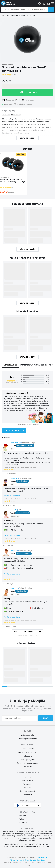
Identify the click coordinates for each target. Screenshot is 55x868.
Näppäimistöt (28, 780)
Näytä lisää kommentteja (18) (28, 632)
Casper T (14, 478)
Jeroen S (14, 551)
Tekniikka (32, 16)
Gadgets (24, 16)
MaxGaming (8, 64)
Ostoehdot (41, 860)
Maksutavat (28, 756)
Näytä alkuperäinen (12, 496)
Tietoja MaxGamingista (27, 752)
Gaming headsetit (27, 791)
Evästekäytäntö (27, 749)
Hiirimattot (27, 795)
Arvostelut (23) (10, 365)
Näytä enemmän (27, 249)
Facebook (23, 816)
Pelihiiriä (28, 777)
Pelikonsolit (27, 784)
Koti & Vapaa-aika (13, 16)
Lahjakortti (27, 767)
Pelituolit (27, 788)
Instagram (23, 823)
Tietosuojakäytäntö (28, 760)
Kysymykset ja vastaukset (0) (33, 365)
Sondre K (14, 588)
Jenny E (13, 510)
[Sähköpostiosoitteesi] (20, 718)
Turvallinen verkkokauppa (28, 763)
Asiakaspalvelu (27, 735)
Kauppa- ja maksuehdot (27, 739)
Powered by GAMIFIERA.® (27, 636)
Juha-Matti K (15, 443)
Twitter (21, 819)
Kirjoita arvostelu (14, 431)
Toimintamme (42, 858)
